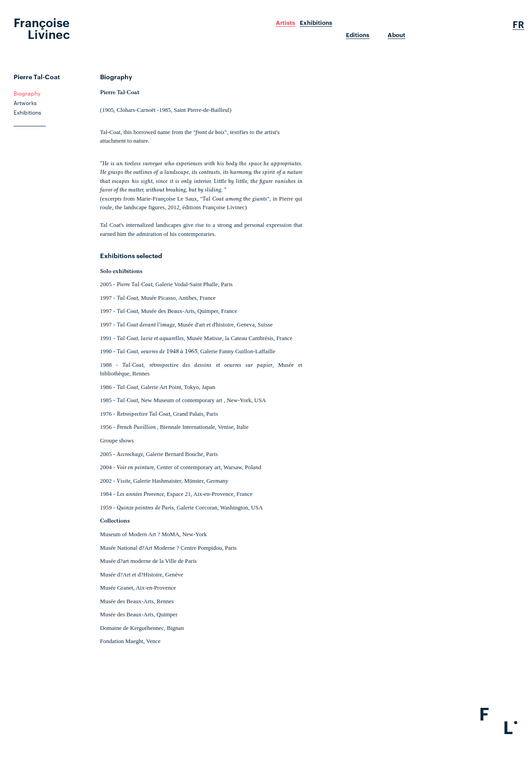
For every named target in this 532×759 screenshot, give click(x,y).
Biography (27, 93)
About (396, 35)
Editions (358, 35)
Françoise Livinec (42, 28)
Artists (285, 23)
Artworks (25, 102)
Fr (518, 24)
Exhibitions (316, 23)
